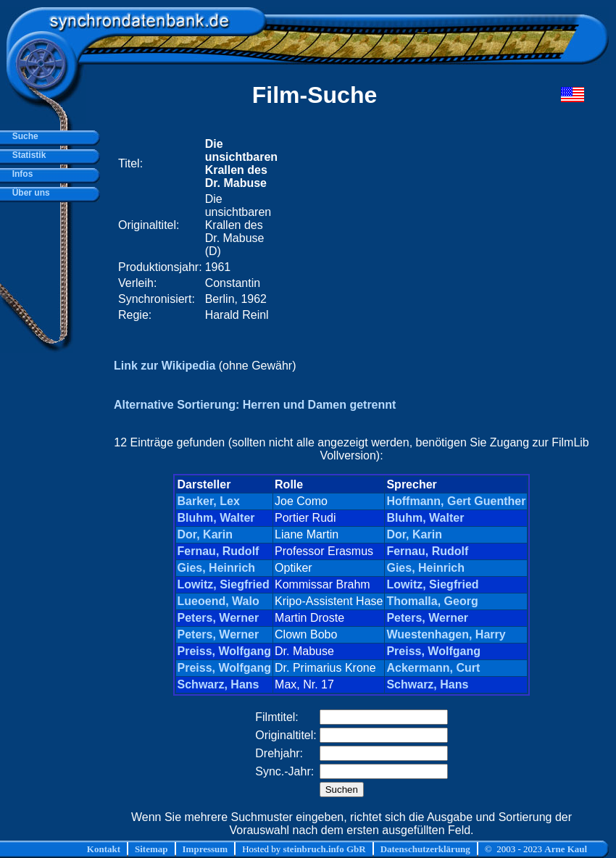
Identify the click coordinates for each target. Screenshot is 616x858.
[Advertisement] (405, 230)
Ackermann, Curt (433, 668)
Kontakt (104, 849)
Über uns (29, 193)
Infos (20, 174)
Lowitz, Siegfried (224, 584)
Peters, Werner (218, 618)
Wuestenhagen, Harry (446, 634)
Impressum (205, 849)
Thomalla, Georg (432, 601)
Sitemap (151, 849)
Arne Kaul (566, 849)
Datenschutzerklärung (425, 849)
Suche (23, 136)
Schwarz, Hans (218, 684)
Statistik (26, 155)
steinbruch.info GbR (324, 849)
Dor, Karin (205, 534)
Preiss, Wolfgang (225, 651)
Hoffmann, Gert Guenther (456, 501)
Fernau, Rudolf (218, 551)
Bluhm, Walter (216, 518)
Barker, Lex (209, 501)
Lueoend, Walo (218, 601)
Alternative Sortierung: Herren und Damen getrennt (255, 405)
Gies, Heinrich (217, 568)
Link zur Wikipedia (165, 366)
